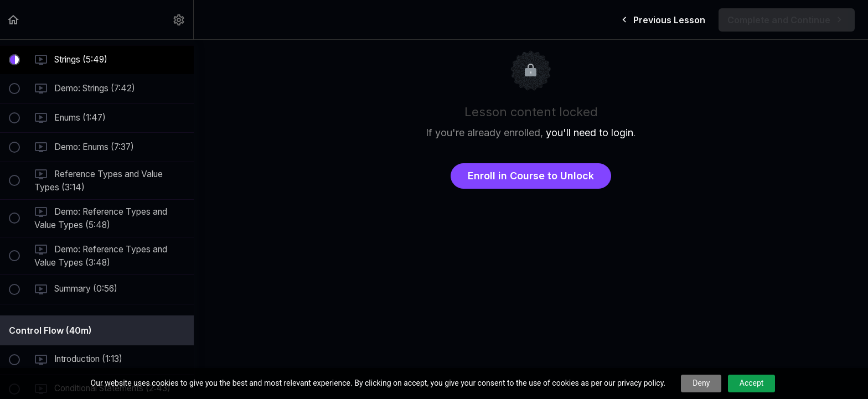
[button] (14, 20)
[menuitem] (179, 20)
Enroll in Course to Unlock (531, 176)
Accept (752, 383)
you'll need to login (590, 133)
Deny (701, 383)
